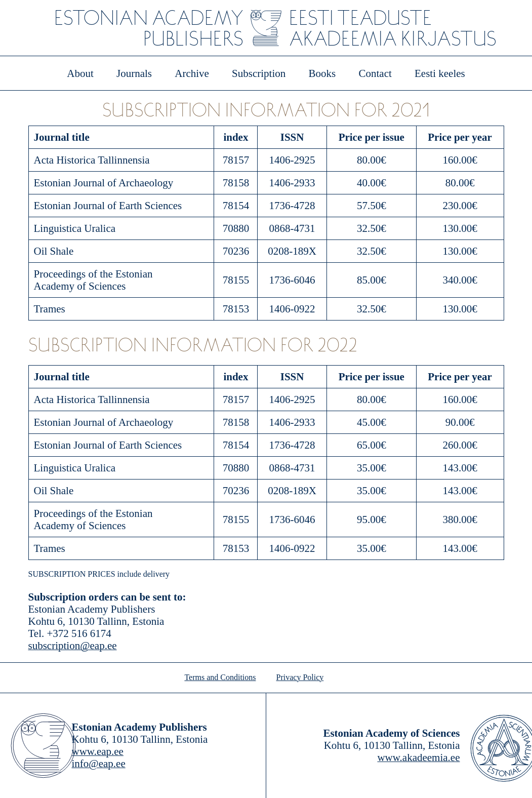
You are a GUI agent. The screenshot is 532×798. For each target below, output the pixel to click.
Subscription (259, 73)
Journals (134, 73)
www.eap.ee (98, 751)
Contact (375, 73)
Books (322, 73)
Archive (192, 73)
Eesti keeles (440, 73)
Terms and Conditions (220, 677)
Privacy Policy (300, 677)
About (80, 73)
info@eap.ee (99, 764)
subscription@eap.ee (73, 646)
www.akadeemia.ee (418, 757)
